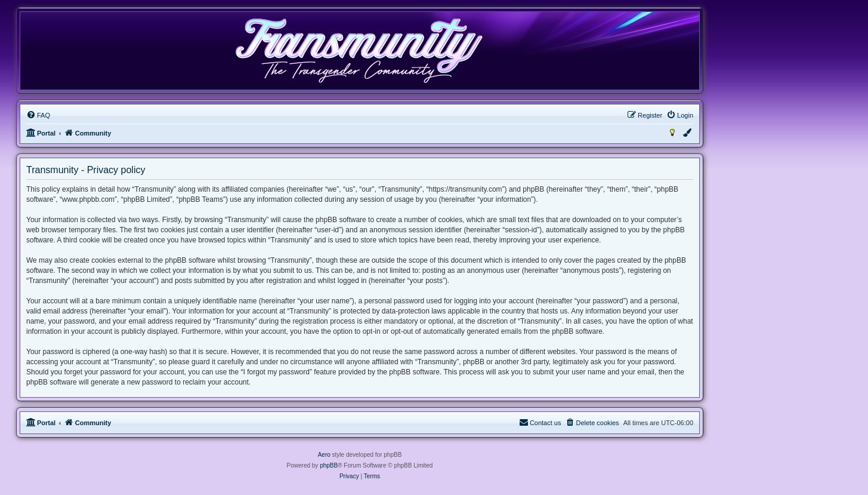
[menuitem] (38, 115)
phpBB (329, 465)
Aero (324, 455)
